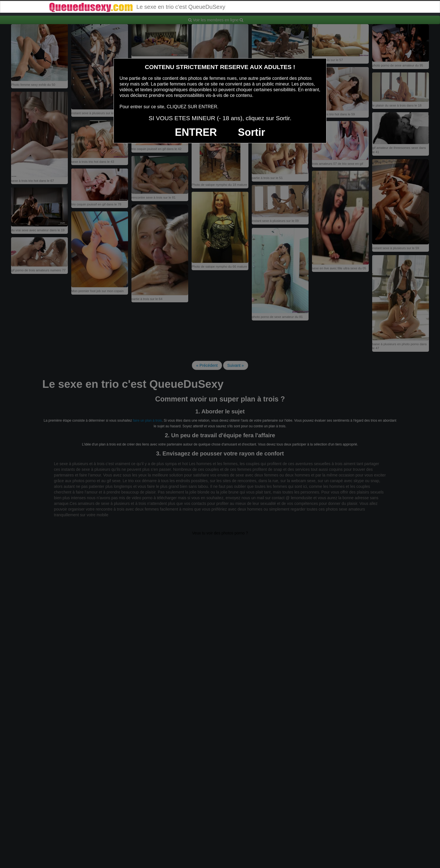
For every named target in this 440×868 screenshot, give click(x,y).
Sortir (252, 132)
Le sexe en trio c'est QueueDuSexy (137, 7)
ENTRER (196, 132)
